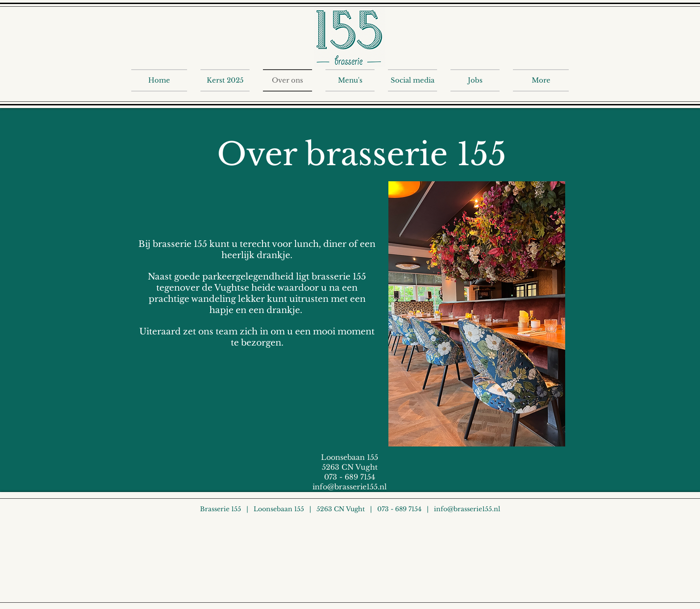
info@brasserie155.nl (350, 487)
